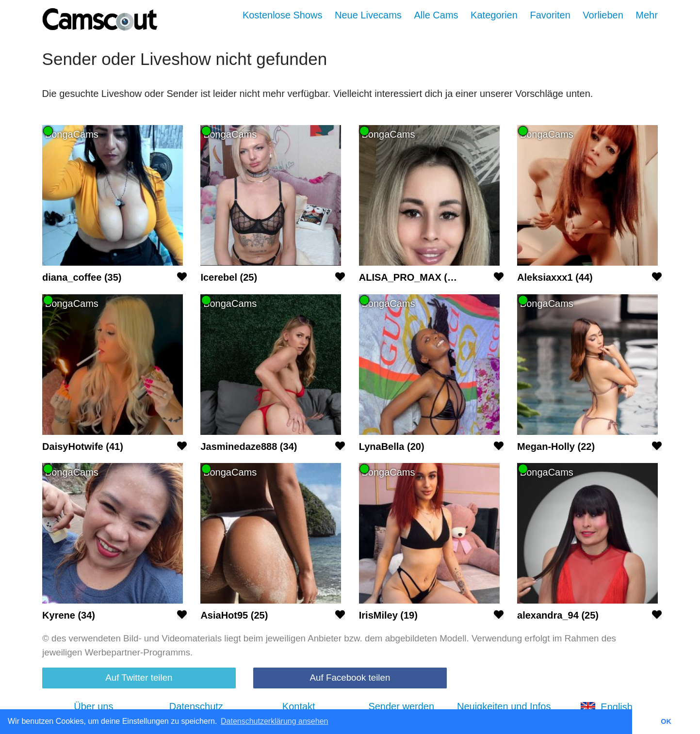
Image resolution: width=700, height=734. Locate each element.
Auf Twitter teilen (139, 678)
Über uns (93, 706)
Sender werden (401, 706)
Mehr (647, 15)
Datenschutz (196, 706)
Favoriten (550, 15)
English (606, 707)
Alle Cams (436, 15)
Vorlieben (603, 15)
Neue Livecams (368, 15)
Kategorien (494, 15)
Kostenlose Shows (283, 15)
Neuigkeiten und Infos (504, 706)
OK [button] (666, 721)
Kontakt (299, 706)
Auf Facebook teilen (350, 678)
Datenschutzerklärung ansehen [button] (274, 721)
